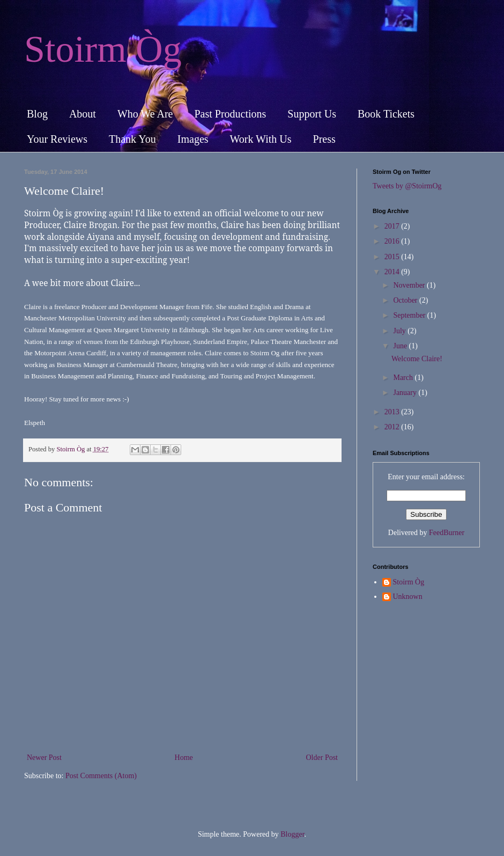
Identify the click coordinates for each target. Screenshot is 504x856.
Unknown (408, 597)
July (400, 331)
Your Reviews (57, 139)
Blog (37, 114)
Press (324, 139)
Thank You (132, 139)
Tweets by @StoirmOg (407, 186)
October (406, 300)
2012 (393, 427)
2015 (393, 257)
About (83, 114)
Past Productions (230, 114)
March (404, 378)
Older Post (322, 758)
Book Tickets (386, 114)
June (401, 346)
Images (193, 139)
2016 (393, 241)
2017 (393, 226)
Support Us (312, 114)
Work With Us (261, 139)
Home (184, 758)
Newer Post (44, 758)
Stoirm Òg (103, 49)
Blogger (292, 834)
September (410, 315)
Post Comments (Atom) (101, 776)
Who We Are (145, 114)
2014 (393, 272)
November (410, 285)
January (406, 393)
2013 (393, 412)
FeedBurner (447, 533)
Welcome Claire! (417, 359)
